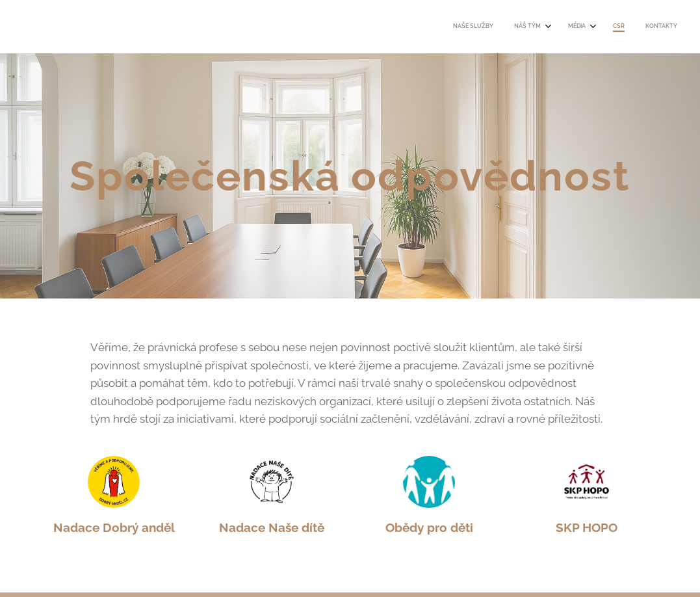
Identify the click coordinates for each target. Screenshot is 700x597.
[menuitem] (585, 27)
